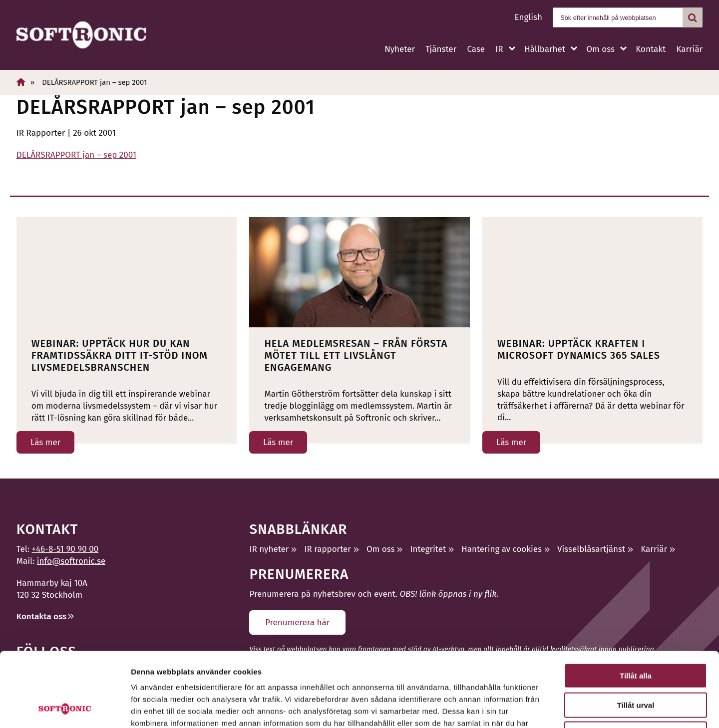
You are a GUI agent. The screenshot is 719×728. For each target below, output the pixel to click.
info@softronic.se (71, 561)
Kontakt (651, 49)
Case (476, 49)
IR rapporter (327, 549)
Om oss (600, 49)
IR (499, 49)
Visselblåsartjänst (591, 549)
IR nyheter (269, 549)
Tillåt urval (636, 635)
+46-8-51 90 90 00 (65, 549)
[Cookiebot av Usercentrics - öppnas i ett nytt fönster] (65, 709)
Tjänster (441, 49)
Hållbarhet (545, 49)
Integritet (428, 549)
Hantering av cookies (502, 549)
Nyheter (400, 49)
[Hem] (21, 82)
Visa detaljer (542, 708)
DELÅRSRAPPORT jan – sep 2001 (76, 155)
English (529, 17)
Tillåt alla (636, 606)
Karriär (689, 49)
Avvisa (636, 664)
